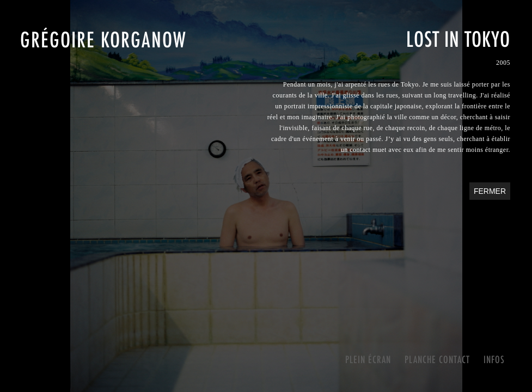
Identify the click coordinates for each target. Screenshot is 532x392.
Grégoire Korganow (103, 39)
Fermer (490, 191)
